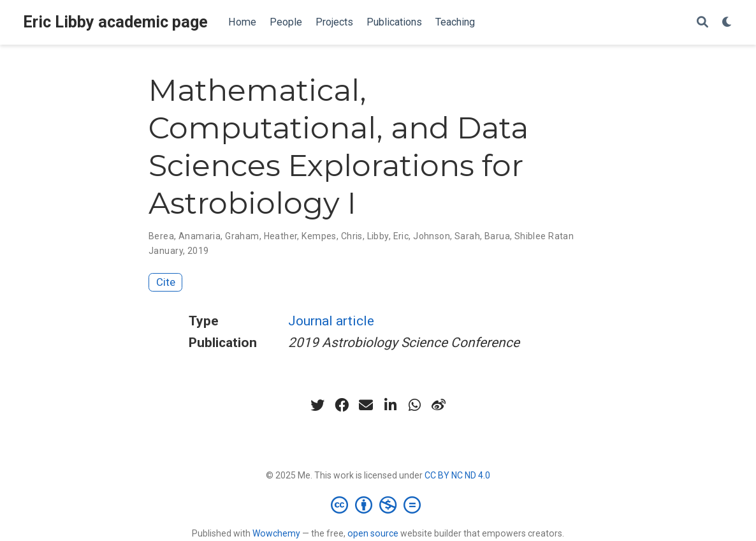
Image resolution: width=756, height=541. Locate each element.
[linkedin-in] (390, 405)
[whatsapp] (414, 405)
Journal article (331, 321)
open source (373, 533)
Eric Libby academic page (115, 22)
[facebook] (342, 405)
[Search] (702, 23)
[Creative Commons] (378, 505)
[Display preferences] (727, 23)
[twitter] (317, 405)
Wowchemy (276, 533)
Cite (166, 282)
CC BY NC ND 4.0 (457, 475)
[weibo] (439, 405)
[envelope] (366, 405)
